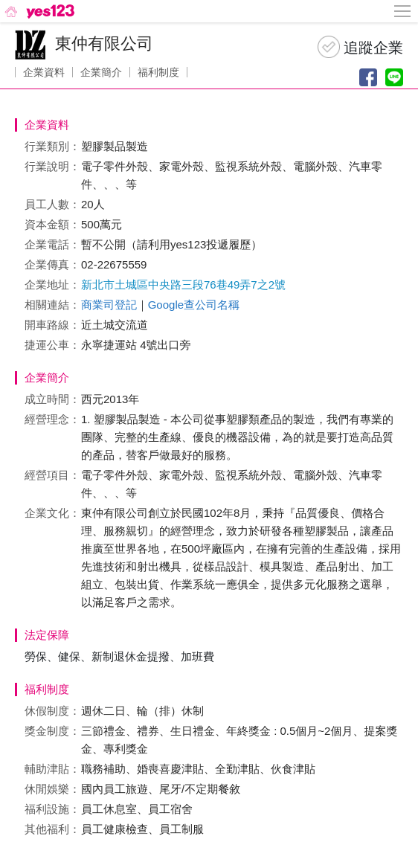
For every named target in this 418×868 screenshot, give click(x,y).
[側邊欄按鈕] (403, 11)
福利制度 (158, 72)
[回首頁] (38, 11)
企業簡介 (101, 72)
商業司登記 (109, 305)
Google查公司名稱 (194, 305)
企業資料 (44, 72)
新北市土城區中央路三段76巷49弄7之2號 (183, 284)
